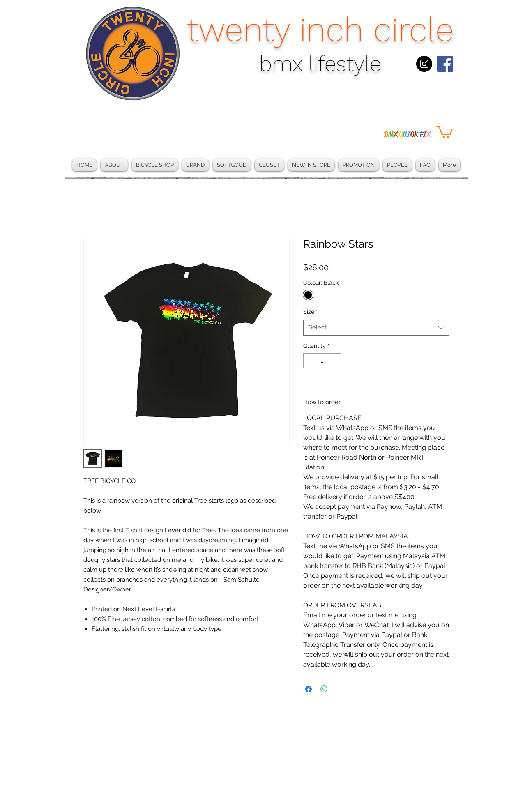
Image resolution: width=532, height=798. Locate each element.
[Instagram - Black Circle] (424, 64)
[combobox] (376, 328)
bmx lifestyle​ (320, 64)
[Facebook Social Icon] (445, 64)
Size (311, 312)
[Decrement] (310, 361)
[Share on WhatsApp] (324, 689)
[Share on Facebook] (309, 689)
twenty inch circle (320, 30)
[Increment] (335, 361)
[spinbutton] (322, 361)
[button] (444, 131)
